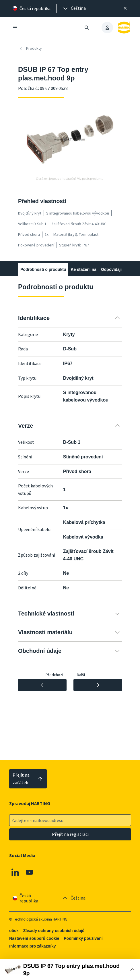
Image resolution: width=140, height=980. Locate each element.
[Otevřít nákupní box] (70, 970)
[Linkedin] (15, 872)
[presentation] (74, 8)
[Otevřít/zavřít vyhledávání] (87, 28)
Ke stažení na (83, 269)
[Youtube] (29, 872)
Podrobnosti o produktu (43, 269)
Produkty (30, 49)
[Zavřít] (125, 8)
